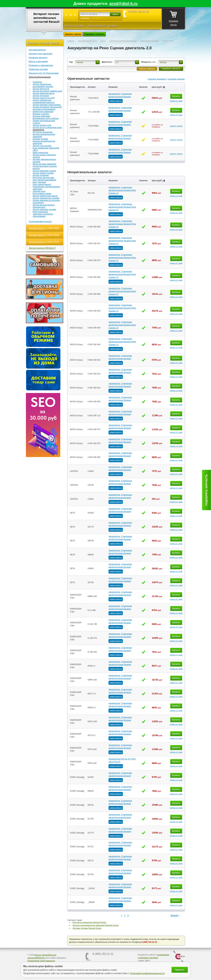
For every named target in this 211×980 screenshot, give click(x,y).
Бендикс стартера (41, 114)
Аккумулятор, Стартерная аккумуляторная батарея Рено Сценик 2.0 (122, 190)
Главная (71, 41)
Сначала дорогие (176, 79)
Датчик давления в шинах (44, 171)
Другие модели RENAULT (42, 248)
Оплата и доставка (74, 26)
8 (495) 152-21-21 (139, 12)
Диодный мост (39, 207)
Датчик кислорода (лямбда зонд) (48, 91)
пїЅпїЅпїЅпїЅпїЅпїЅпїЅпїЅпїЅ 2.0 (123, 41)
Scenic (103, 41)
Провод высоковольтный (44, 121)
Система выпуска (37, 50)
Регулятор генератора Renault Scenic (89, 922)
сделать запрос (176, 126)
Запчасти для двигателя (41, 54)
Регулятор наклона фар (44, 178)
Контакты (112, 26)
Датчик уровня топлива (43, 173)
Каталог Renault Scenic (43, 43)
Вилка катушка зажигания (44, 164)
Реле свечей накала (42, 184)
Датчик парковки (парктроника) (47, 105)
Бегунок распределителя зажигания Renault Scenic (96, 925)
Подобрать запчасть (94, 34)
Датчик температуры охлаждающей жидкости (44, 101)
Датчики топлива (40, 139)
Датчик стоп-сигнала (42, 146)
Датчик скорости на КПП (44, 98)
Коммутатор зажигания (43, 112)
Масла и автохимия (38, 61)
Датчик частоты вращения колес (47, 128)
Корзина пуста (173, 17)
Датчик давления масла (44, 93)
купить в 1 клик (176, 101)
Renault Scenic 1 (37, 228)
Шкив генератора (40, 153)
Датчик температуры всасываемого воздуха (43, 85)
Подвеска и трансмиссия (41, 65)
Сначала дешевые (157, 79)
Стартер (36, 123)
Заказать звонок (73, 34)
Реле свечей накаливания (44, 180)
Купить (176, 96)
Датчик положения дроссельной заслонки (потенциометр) (47, 108)
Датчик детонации (41, 96)
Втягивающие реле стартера (46, 118)
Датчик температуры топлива (46, 198)
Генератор (37, 82)
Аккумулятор (39, 130)
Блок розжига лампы (42, 194)
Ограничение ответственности (41, 961)
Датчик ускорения (41, 175)
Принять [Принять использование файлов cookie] (180, 970)
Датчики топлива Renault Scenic (87, 928)
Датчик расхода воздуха (44, 205)
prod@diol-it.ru (124, 3)
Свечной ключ (39, 191)
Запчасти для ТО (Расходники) (44, 73)
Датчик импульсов (41, 89)
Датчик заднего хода (42, 125)
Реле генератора (40, 212)
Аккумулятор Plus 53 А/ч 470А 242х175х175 (122, 760)
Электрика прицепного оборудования (43, 215)
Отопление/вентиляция (40, 221)
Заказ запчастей (96, 26)
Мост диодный (39, 182)
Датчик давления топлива (44, 210)
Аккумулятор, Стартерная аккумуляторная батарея (120, 95)
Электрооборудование (40, 77)
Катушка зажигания (42, 116)
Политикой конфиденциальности (147, 973)
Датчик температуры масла (45, 196)
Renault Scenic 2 (37, 235)
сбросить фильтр (147, 69)
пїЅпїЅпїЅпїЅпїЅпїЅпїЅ (87, 41)
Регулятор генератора (43, 132)
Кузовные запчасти (38, 57)
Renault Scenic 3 (37, 242)
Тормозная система (38, 69)
